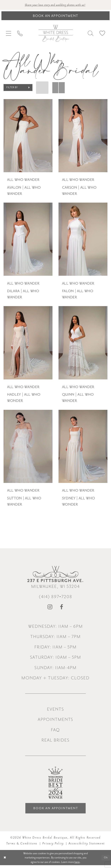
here (77, 865)
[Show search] (91, 34)
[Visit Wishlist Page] (102, 34)
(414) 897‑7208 (55, 598)
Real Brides (55, 741)
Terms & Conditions (22, 846)
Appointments (55, 721)
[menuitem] (9, 34)
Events (55, 711)
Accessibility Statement (87, 846)
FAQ (55, 731)
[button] (9, 34)
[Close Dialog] (5, 860)
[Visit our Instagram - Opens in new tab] (50, 609)
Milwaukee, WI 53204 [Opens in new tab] (55, 585)
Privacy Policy (53, 846)
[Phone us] (20, 34)
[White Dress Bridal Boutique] (55, 34)
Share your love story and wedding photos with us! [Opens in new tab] (55, 5)
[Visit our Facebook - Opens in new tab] (62, 609)
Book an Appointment (56, 810)
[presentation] (28, 136)
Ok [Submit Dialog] (105, 860)
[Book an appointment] (55, 16)
